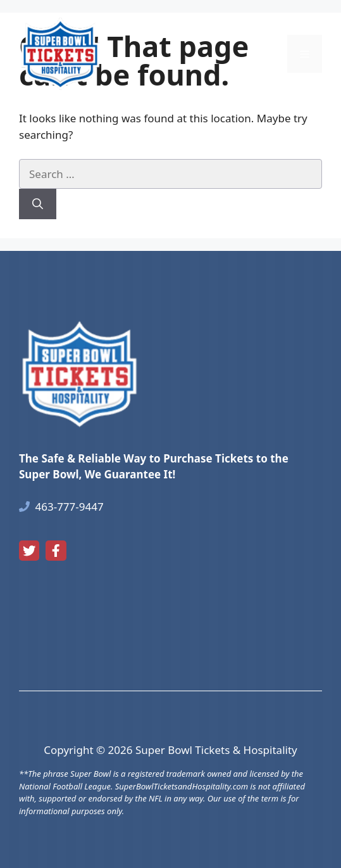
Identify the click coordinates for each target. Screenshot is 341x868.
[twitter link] (29, 551)
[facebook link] (56, 551)
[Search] (38, 204)
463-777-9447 (70, 507)
